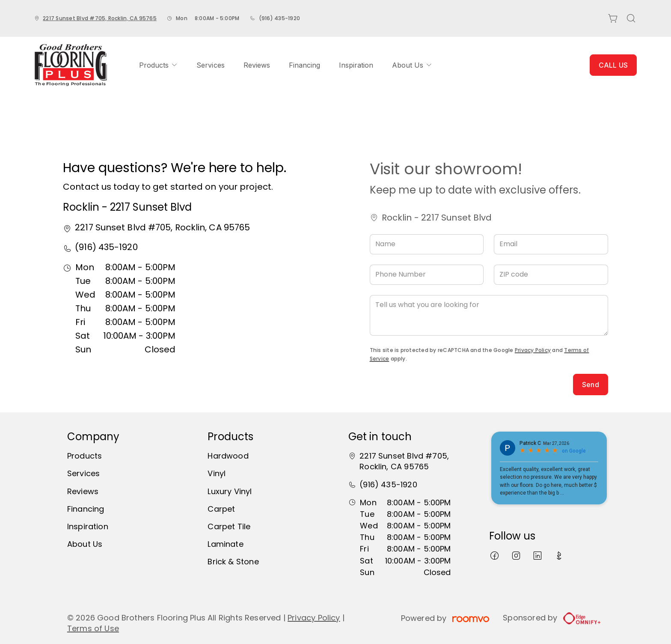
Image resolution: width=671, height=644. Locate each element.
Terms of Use (93, 628)
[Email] (551, 244)
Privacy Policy (533, 350)
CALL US (613, 65)
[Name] (427, 244)
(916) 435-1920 (279, 18)
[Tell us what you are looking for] (489, 315)
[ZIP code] (551, 275)
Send (591, 385)
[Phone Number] (427, 275)
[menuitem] (158, 65)
